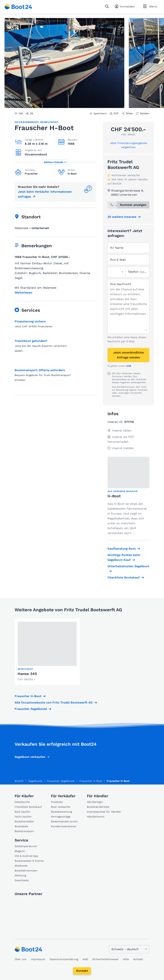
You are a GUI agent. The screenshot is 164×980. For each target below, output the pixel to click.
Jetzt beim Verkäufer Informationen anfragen (45, 194)
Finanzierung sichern (30, 321)
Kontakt (82, 971)
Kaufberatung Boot (122, 549)
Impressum (38, 959)
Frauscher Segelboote (31, 709)
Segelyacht (49, 122)
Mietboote (21, 866)
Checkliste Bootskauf (124, 577)
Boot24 (19, 781)
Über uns (20, 959)
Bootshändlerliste (98, 807)
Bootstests (21, 826)
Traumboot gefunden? (31, 341)
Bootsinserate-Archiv (64, 821)
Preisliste (57, 802)
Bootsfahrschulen (26, 871)
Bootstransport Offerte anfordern (40, 370)
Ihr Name (117, 248)
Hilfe (126, 959)
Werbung (20, 875)
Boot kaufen (22, 812)
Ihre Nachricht (120, 284)
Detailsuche (22, 802)
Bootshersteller (24, 821)
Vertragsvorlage (61, 817)
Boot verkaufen (61, 807)
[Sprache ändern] (129, 949)
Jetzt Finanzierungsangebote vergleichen (129, 145)
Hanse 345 (27, 674)
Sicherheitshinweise (105, 959)
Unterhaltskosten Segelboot (128, 566)
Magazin (20, 851)
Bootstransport (24, 831)
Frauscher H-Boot (28, 696)
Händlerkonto (96, 817)
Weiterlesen (23, 293)
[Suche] (108, 6)
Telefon (137, 272)
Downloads (22, 880)
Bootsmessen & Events (29, 861)
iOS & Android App (26, 856)
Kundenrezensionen (64, 826)
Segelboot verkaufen (30, 757)
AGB (129, 366)
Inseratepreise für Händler (104, 812)
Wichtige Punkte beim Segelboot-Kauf (124, 557)
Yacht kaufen (23, 817)
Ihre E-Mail (118, 260)
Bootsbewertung (61, 812)
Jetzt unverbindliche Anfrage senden (128, 355)
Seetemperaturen (26, 846)
